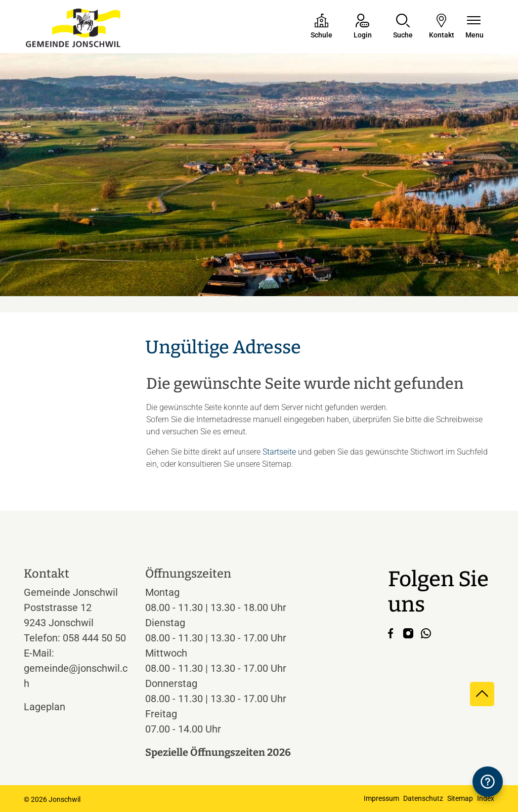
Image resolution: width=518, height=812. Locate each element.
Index (486, 798)
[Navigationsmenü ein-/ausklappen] (474, 27)
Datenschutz (423, 798)
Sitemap (460, 798)
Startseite (279, 452)
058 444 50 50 (94, 638)
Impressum (381, 798)
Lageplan (54, 707)
